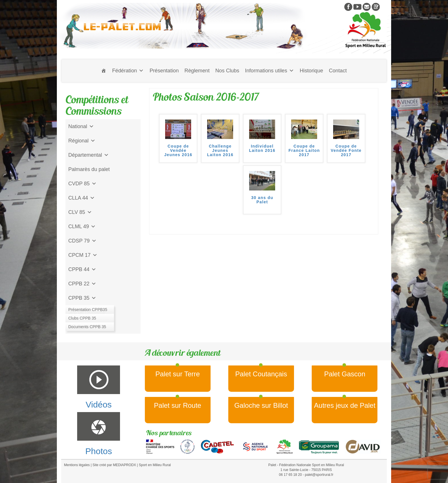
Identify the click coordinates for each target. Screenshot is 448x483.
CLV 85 (80, 212)
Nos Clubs (227, 71)
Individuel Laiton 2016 (262, 148)
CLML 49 (82, 226)
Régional (82, 141)
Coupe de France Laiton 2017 (304, 151)
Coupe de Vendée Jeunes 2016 (178, 151)
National (81, 126)
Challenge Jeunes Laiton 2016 (220, 151)
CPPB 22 (82, 284)
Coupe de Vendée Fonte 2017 (346, 151)
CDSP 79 (82, 241)
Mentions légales (77, 465)
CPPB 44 (82, 269)
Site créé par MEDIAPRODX (114, 465)
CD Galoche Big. (87, 327)
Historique (311, 71)
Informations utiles (269, 71)
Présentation (164, 71)
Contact (338, 71)
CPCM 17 (83, 255)
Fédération (128, 71)
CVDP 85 (82, 184)
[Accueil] (104, 71)
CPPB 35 (82, 298)
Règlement (197, 71)
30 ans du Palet (262, 200)
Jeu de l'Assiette (87, 312)
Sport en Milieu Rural (155, 465)
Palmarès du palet (89, 169)
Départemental (89, 155)
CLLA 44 (82, 198)
